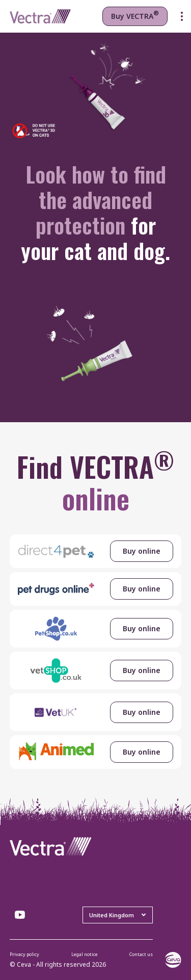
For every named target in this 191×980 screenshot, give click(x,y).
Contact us (141, 954)
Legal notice (85, 954)
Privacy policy (24, 954)
